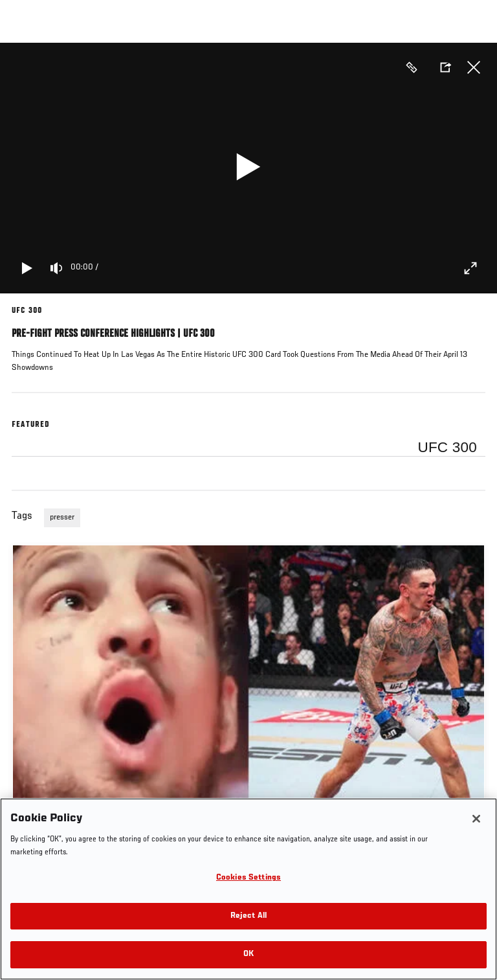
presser (62, 518)
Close (474, 67)
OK (248, 954)
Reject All (248, 916)
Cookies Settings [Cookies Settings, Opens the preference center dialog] (248, 878)
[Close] (476, 819)
